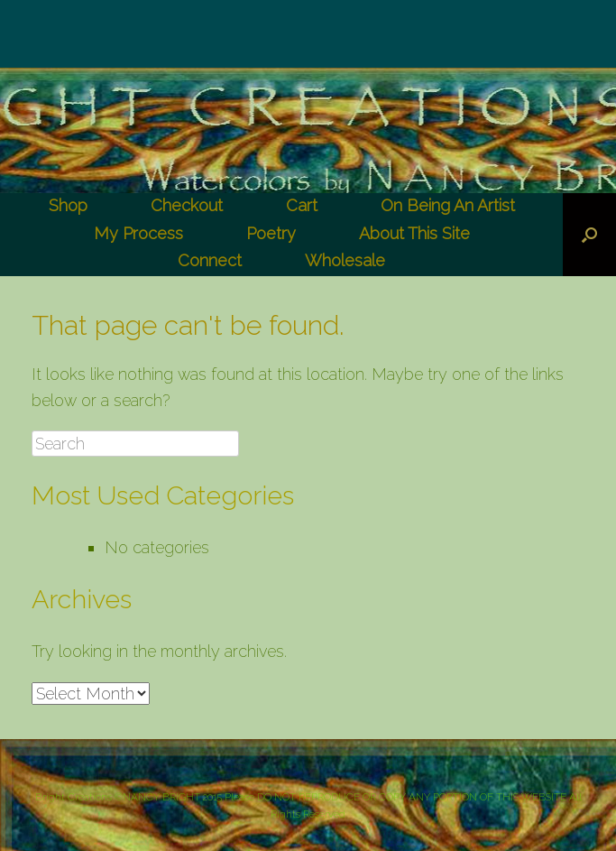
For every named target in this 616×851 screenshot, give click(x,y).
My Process (138, 233)
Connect (210, 260)
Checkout (187, 205)
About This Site (414, 233)
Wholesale (345, 260)
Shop (68, 205)
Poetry (271, 233)
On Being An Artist (448, 205)
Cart (302, 205)
